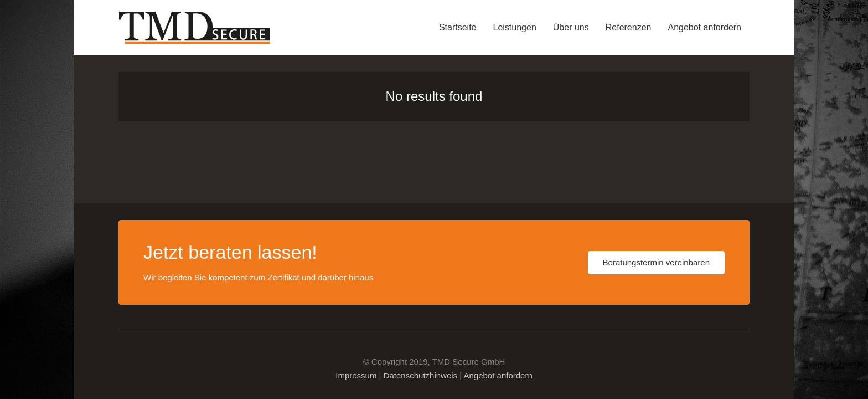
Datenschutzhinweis (420, 375)
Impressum (356, 375)
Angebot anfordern (498, 375)
